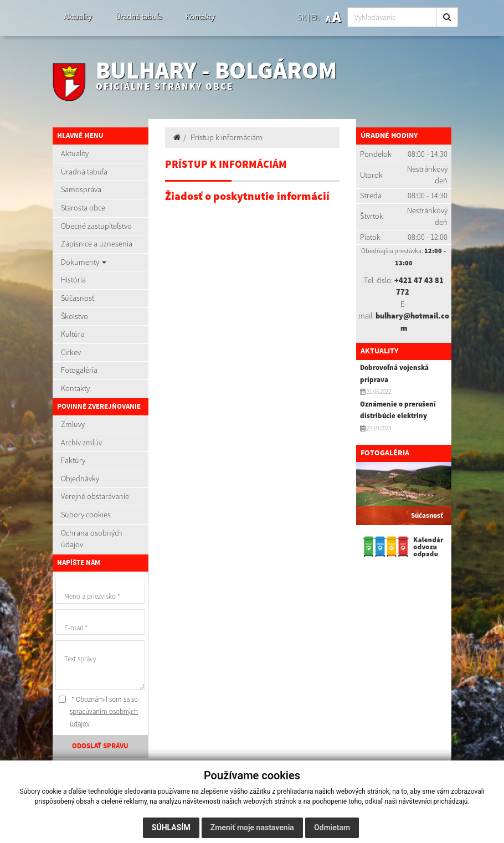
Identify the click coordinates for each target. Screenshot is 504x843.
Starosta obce (83, 208)
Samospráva (81, 189)
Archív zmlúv (81, 443)
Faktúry (73, 460)
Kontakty (200, 17)
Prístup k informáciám (227, 137)
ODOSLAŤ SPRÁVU (100, 746)
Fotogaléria (79, 370)
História (73, 280)
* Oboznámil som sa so (98, 711)
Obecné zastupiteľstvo (96, 226)
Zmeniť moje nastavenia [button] (252, 827)
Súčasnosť (78, 298)
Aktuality (78, 17)
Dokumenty (84, 262)
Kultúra (73, 334)
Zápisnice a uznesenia (97, 244)
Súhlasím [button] (171, 827)
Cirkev (71, 352)
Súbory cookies (86, 515)
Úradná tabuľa (138, 17)
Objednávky (80, 479)
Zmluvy (73, 424)
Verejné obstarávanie (95, 496)
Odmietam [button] (332, 827)
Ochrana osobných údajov (92, 539)
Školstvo (74, 316)
